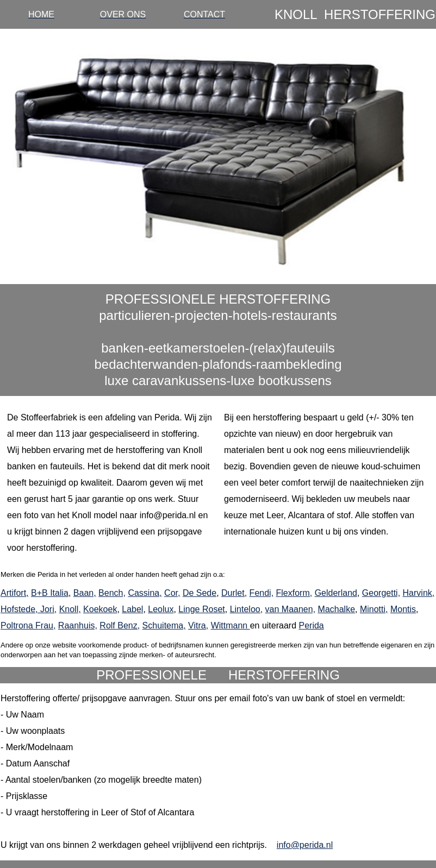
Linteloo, (247, 609)
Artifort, (15, 593)
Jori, (48, 609)
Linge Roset (201, 609)
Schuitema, (164, 625)
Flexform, (294, 593)
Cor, (172, 593)
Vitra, (198, 625)
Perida (311, 625)
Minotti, (374, 609)
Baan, (85, 593)
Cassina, (145, 593)
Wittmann (231, 625)
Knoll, (70, 609)
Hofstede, (20, 609)
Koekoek (100, 609)
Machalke (337, 609)
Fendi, (261, 593)
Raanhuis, (78, 625)
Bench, (112, 593)
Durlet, (234, 593)
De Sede (200, 593)
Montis (403, 609)
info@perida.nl (305, 845)
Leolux (161, 609)
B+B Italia (50, 593)
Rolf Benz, (120, 625)
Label (132, 609)
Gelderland (336, 593)
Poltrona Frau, (28, 625)
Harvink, (419, 593)
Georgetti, (381, 593)
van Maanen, (291, 609)
